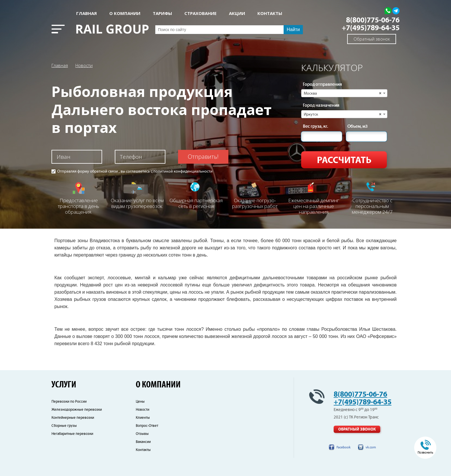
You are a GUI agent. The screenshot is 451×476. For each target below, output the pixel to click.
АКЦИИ (237, 13)
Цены (140, 402)
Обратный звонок (372, 39)
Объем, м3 (358, 127)
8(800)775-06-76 (373, 20)
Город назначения (321, 106)
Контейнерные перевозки (73, 418)
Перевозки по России (69, 402)
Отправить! (203, 157)
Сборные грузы (64, 426)
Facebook (344, 447)
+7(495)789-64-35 (371, 28)
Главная (87, 13)
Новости (84, 65)
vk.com (371, 447)
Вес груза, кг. (315, 127)
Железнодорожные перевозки (77, 410)
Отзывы (142, 434)
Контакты (143, 450)
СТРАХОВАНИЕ (200, 13)
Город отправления (322, 85)
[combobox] (344, 93)
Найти (293, 29)
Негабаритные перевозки (72, 434)
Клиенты (143, 418)
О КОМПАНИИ (125, 13)
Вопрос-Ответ (147, 426)
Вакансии (143, 442)
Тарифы (162, 13)
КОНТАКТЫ (270, 13)
